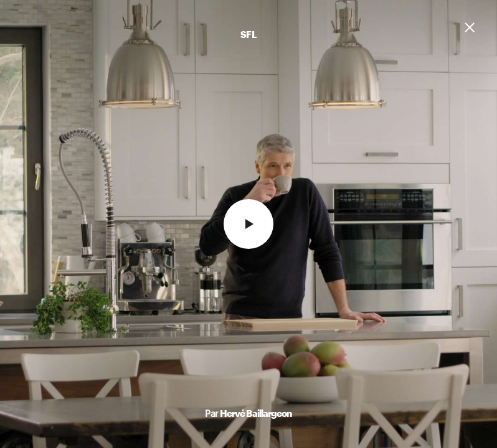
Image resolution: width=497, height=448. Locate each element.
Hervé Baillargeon (256, 413)
